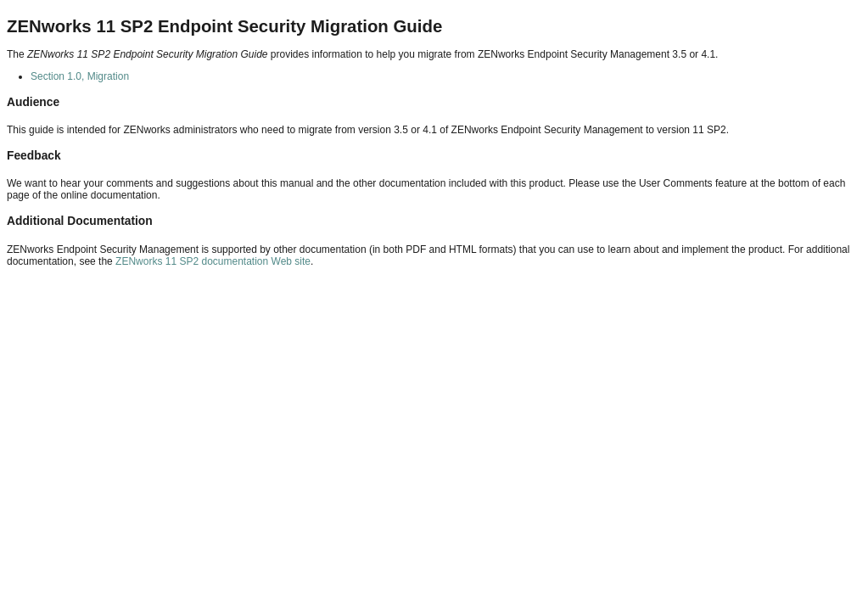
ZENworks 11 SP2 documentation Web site (213, 261)
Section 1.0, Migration (80, 76)
